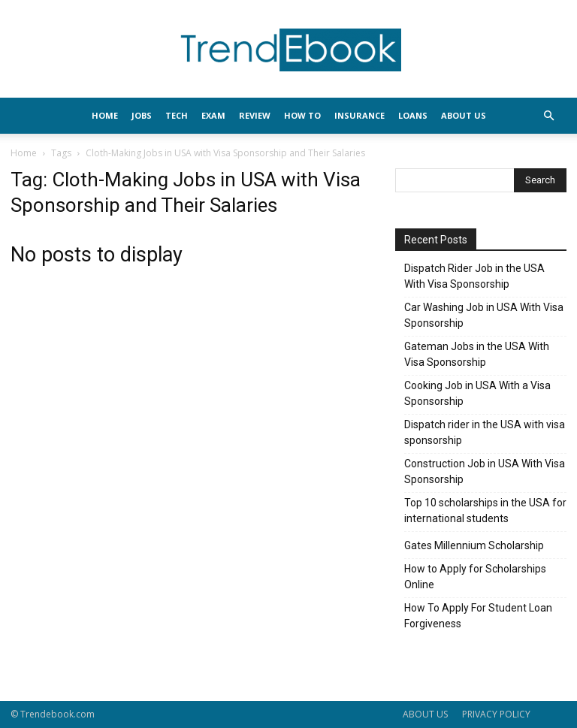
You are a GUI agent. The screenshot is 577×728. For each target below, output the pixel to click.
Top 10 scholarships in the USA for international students (485, 511)
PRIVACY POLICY (496, 714)
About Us (464, 115)
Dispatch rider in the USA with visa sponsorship (485, 432)
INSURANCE (359, 115)
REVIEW (255, 115)
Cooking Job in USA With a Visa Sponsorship (477, 393)
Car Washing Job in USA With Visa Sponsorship (484, 315)
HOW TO (302, 115)
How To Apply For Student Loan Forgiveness (478, 616)
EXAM (213, 115)
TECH (177, 115)
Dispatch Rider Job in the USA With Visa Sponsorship (474, 276)
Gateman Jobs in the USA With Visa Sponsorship (477, 354)
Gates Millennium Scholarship (474, 545)
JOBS (142, 115)
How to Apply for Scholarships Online (475, 577)
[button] (548, 116)
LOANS (413, 115)
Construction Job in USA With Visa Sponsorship (485, 471)
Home (24, 153)
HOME (105, 115)
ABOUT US (425, 714)
